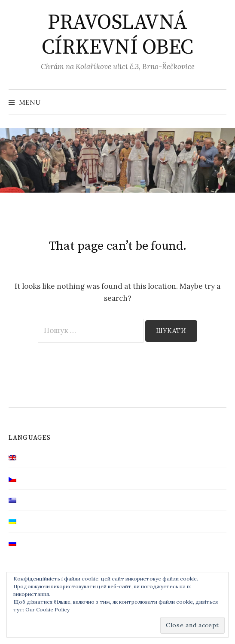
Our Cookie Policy (47, 609)
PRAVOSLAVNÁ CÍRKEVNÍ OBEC (117, 35)
